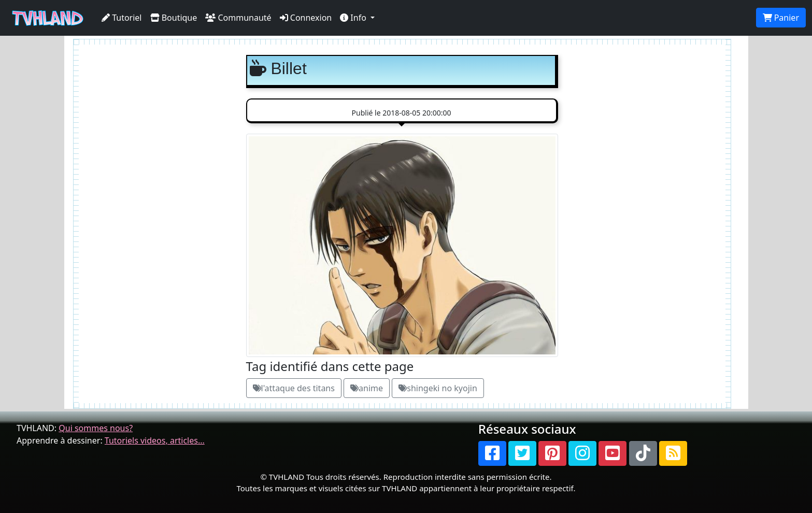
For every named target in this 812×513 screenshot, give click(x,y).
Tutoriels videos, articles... (155, 440)
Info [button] (354, 18)
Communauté (238, 18)
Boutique (174, 18)
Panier (781, 18)
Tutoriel (122, 18)
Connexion (306, 18)
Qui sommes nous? (96, 428)
